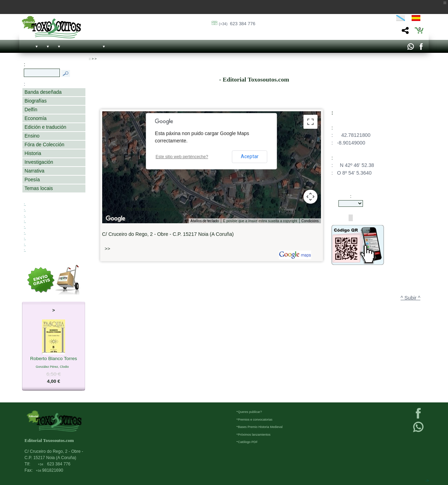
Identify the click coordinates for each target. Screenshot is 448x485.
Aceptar (250, 156)
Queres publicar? (250, 412)
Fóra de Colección (44, 145)
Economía (36, 118)
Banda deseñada (43, 92)
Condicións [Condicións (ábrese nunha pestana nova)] (310, 221)
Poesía (32, 180)
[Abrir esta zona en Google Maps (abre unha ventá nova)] (115, 219)
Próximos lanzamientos (254, 435)
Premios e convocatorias (255, 420)
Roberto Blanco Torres (54, 359)
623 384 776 (237, 24)
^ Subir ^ (411, 298)
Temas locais (39, 188)
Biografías (36, 101)
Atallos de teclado (205, 221)
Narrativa (34, 171)
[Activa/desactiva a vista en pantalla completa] (310, 122)
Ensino (32, 136)
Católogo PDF (248, 442)
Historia (33, 153)
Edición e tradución (45, 127)
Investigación (39, 162)
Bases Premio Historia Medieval (260, 427)
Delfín (31, 110)
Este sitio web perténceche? (182, 157)
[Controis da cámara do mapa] (310, 197)
